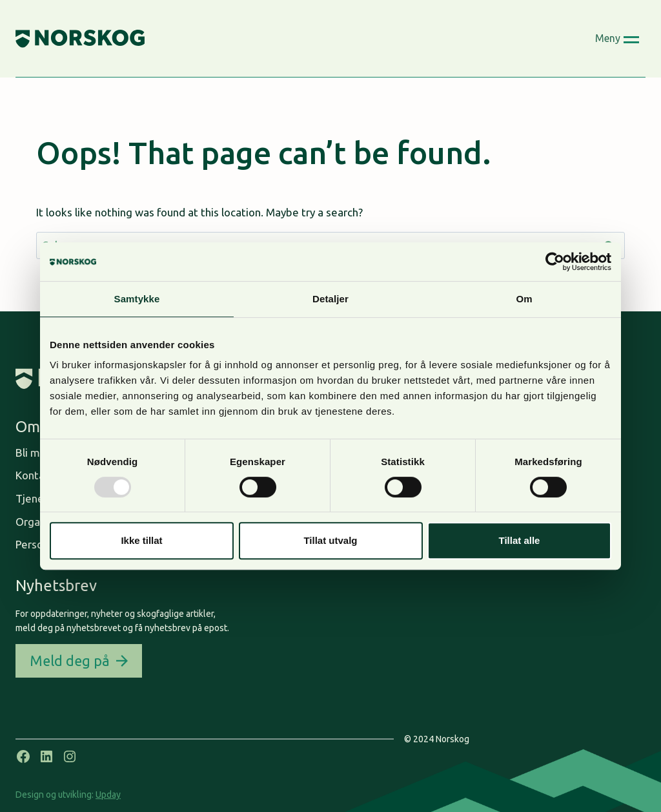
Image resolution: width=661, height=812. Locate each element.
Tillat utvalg (330, 540)
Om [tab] (524, 299)
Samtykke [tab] (137, 299)
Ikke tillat (141, 540)
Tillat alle (520, 540)
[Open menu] (617, 39)
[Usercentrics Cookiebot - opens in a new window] (555, 262)
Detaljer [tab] (330, 299)
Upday (108, 795)
